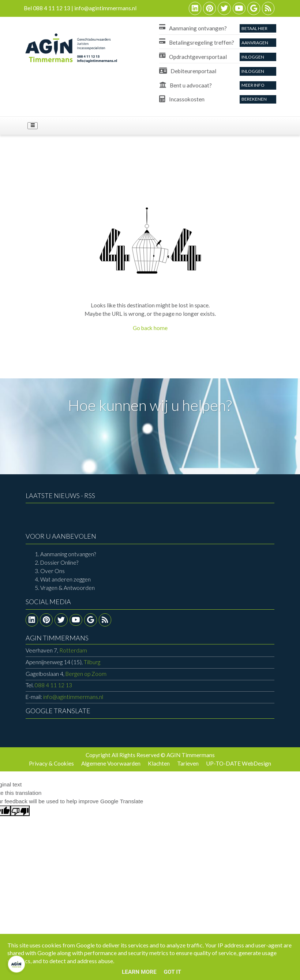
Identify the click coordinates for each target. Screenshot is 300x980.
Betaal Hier (254, 28)
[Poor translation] (20, 811)
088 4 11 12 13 (53, 685)
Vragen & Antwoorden (67, 588)
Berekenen (254, 99)
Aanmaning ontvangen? (68, 554)
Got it (172, 972)
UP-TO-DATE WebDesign (239, 763)
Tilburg (63, 662)
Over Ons (52, 571)
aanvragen (255, 43)
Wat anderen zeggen (65, 579)
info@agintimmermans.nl (73, 697)
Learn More (139, 972)
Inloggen (253, 57)
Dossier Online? (59, 562)
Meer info (253, 85)
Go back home (150, 328)
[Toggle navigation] (33, 126)
